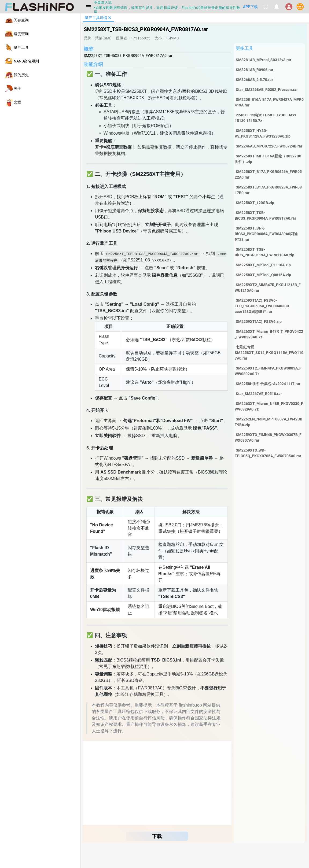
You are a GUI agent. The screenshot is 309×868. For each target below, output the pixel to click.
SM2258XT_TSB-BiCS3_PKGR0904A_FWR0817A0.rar (265, 215)
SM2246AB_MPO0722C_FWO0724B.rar (269, 146)
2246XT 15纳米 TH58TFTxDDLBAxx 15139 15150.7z (265, 118)
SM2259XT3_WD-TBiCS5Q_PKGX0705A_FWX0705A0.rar (268, 453)
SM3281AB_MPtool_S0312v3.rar (264, 60)
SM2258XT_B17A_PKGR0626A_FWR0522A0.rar (268, 174)
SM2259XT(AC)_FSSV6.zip (259, 322)
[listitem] (40, 20)
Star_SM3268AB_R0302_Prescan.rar (267, 90)
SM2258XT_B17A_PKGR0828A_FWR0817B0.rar (268, 190)
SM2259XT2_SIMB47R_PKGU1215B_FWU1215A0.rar (268, 288)
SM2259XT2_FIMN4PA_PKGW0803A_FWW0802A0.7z (268, 371)
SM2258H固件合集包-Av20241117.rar (268, 384)
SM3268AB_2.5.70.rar (254, 80)
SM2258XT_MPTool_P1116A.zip (263, 265)
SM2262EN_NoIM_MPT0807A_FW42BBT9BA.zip (268, 422)
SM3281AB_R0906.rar (255, 70)
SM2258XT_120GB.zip (255, 203)
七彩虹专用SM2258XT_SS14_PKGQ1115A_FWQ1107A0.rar (269, 353)
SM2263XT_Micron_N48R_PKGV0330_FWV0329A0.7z (269, 406)
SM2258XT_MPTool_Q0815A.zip (263, 275)
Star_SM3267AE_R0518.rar (259, 394)
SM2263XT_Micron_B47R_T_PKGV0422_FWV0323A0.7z (269, 334)
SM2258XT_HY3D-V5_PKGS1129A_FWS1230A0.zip (263, 133)
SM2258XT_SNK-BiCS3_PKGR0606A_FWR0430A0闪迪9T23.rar (266, 234)
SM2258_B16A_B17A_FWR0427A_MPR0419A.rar (269, 102)
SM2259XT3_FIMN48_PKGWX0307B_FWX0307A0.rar (268, 437)
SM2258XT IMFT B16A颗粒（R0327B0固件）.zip (268, 159)
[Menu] (88, 7)
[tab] (98, 18)
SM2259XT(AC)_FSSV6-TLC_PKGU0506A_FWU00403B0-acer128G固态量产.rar (263, 306)
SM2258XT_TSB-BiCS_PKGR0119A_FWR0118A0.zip (264, 252)
